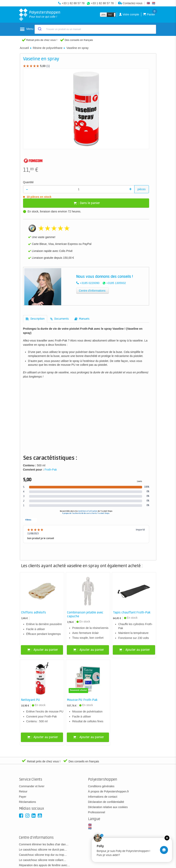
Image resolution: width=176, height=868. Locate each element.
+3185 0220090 (90, 283)
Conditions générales (101, 786)
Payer (23, 797)
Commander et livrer (32, 786)
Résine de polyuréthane (48, 48)
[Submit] (39, 29)
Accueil (24, 48)
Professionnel (97, 812)
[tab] (35, 319)
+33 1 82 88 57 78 (73, 3)
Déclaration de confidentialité (106, 802)
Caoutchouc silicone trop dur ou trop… (43, 855)
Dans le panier (87, 203)
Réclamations (28, 802)
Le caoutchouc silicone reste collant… (43, 860)
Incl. (110, 15)
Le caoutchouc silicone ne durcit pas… (43, 850)
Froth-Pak (51, 470)
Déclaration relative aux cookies (108, 807)
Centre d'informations (92, 291)
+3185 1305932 (116, 283)
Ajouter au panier (43, 650)
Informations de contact (103, 797)
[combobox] (95, 29)
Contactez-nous (130, 3)
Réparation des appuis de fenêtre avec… (45, 865)
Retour (23, 791)
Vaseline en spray (77, 48)
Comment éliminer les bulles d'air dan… (44, 844)
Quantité (28, 182)
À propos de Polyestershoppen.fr (109, 791)
